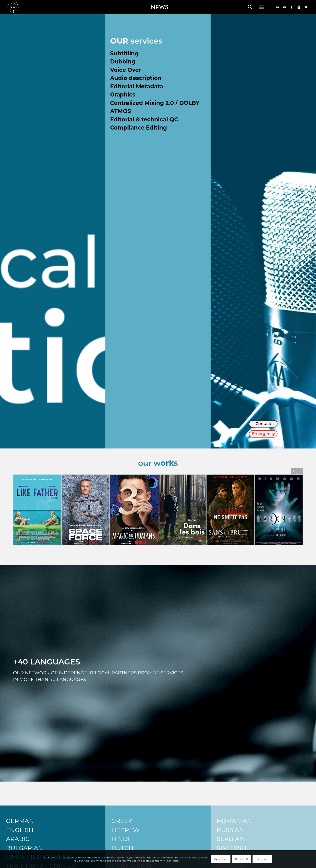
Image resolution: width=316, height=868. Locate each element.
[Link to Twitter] (306, 7)
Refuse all (241, 859)
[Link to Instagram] (285, 7)
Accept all (221, 859)
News (152, 4)
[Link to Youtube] (299, 7)
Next (300, 471)
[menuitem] (159, 7)
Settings (262, 859)
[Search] (250, 7)
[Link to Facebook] (292, 7)
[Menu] (261, 7)
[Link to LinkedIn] (277, 7)
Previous (294, 471)
